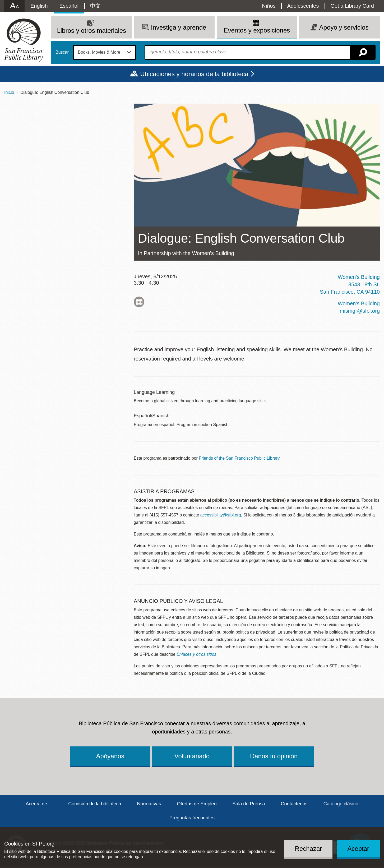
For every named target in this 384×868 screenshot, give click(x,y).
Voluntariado (192, 756)
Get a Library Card (352, 6)
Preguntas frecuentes (192, 818)
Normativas (149, 804)
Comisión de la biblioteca (95, 804)
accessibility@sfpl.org (221, 515)
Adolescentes (303, 6)
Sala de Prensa (249, 804)
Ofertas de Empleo (197, 804)
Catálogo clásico (341, 804)
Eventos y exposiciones (257, 30)
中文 (95, 6)
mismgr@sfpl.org (360, 311)
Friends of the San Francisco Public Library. (240, 458)
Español (69, 6)
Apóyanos (110, 756)
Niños (269, 6)
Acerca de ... (39, 804)
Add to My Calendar (139, 302)
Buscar (62, 52)
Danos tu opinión (274, 756)
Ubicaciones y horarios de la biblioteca (194, 74)
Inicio (9, 92)
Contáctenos (294, 804)
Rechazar (309, 849)
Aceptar (358, 849)
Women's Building (359, 303)
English (39, 6)
